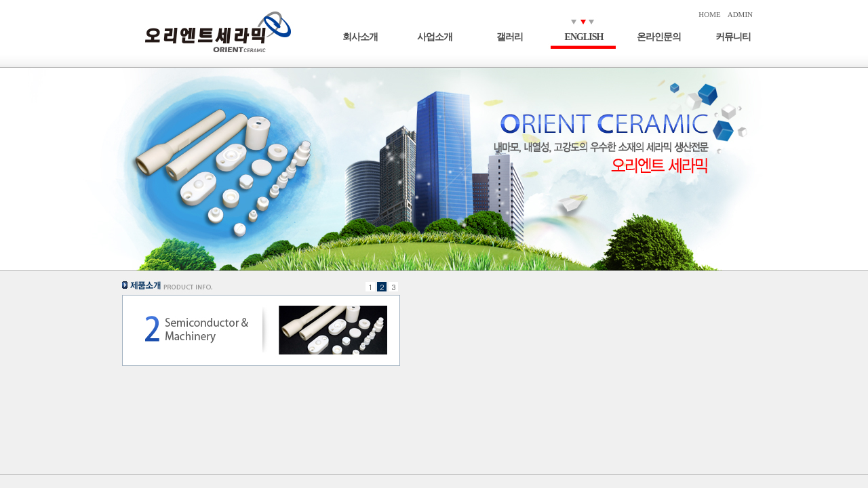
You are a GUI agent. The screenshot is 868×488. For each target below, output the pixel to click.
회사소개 (360, 37)
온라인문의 (659, 37)
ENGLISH (584, 37)
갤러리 (510, 37)
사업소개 (435, 37)
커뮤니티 (733, 37)
